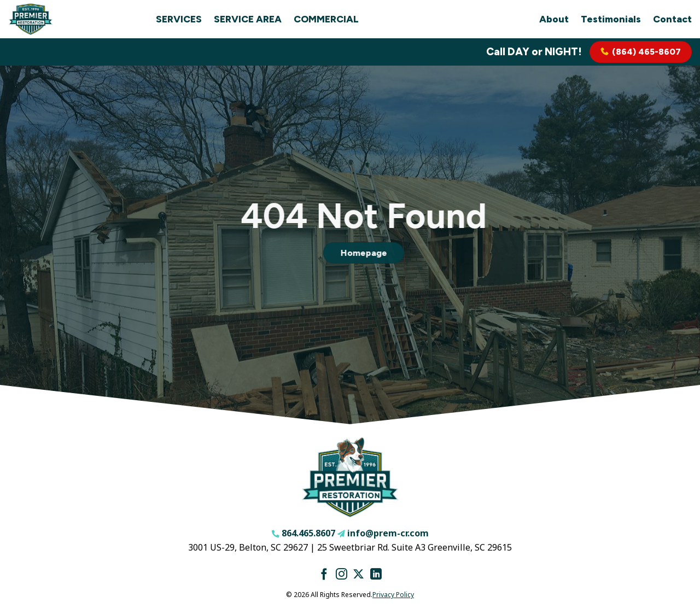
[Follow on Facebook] (324, 575)
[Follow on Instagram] (342, 575)
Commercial (326, 19)
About (554, 19)
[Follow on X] (358, 575)
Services (179, 19)
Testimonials (611, 19)
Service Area (248, 19)
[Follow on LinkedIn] (376, 575)
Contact (672, 19)
